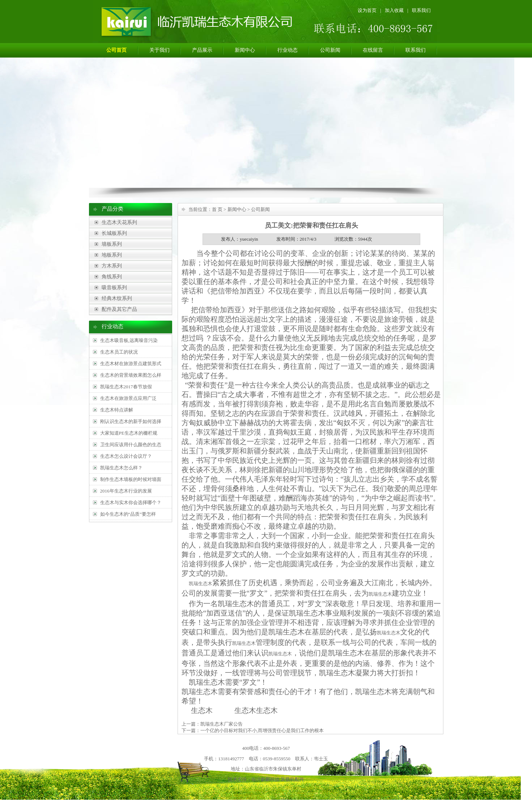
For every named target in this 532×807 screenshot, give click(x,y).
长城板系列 (114, 233)
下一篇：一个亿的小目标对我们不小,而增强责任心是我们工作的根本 (253, 730)
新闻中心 (245, 50)
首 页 (217, 209)
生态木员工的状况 (119, 352)
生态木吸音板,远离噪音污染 (129, 340)
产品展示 (202, 50)
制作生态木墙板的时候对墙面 (131, 479)
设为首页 (367, 10)
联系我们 (421, 10)
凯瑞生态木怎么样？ (121, 468)
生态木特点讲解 (117, 410)
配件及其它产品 (119, 309)
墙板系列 (112, 244)
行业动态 (288, 50)
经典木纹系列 (117, 298)
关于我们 (159, 50)
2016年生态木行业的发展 (126, 491)
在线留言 (373, 50)
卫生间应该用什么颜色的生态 (131, 445)
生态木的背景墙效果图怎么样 (131, 375)
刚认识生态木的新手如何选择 (131, 421)
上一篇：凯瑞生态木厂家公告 (212, 724)
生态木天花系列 (119, 222)
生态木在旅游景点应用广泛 (128, 398)
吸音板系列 (114, 288)
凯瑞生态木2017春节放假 (126, 387)
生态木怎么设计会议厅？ (126, 456)
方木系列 (112, 266)
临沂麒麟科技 (265, 779)
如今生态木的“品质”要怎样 (128, 514)
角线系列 (112, 277)
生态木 (207, 692)
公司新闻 (330, 50)
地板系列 (112, 255)
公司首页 (116, 50)
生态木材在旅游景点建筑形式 (131, 364)
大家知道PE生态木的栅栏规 (129, 433)
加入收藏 (394, 10)
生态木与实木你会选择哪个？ (131, 502)
